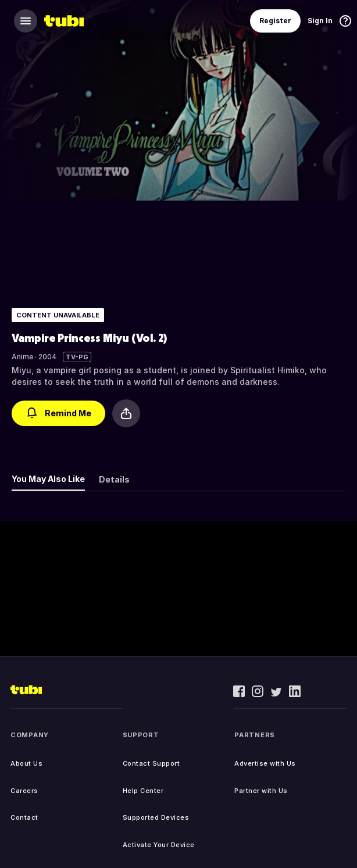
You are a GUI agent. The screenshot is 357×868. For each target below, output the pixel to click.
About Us (26, 763)
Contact (24, 817)
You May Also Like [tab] (48, 479)
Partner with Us (261, 791)
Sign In (320, 21)
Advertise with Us (265, 763)
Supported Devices (156, 817)
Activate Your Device (159, 845)
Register (275, 21)
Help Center (143, 791)
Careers (24, 791)
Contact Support (151, 763)
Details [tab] (114, 479)
